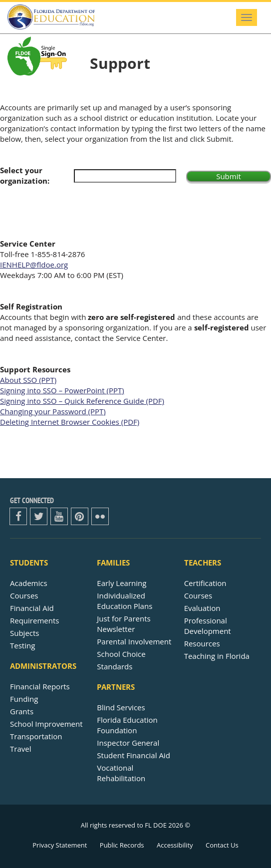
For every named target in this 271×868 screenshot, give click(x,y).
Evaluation (202, 608)
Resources (202, 643)
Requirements (34, 620)
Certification (205, 583)
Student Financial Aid (134, 755)
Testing (22, 645)
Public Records (122, 845)
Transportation (36, 736)
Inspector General (128, 743)
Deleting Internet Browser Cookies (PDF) (70, 422)
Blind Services (121, 707)
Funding (24, 699)
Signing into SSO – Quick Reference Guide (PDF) (82, 401)
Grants (22, 711)
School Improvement (46, 724)
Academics (29, 583)
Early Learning (122, 583)
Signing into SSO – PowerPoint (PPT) (62, 390)
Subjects (25, 633)
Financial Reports (40, 686)
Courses (24, 595)
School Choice (121, 654)
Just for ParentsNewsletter (124, 624)
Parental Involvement (134, 641)
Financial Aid (32, 608)
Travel (20, 749)
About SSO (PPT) (28, 380)
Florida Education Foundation (127, 725)
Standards (115, 666)
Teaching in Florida (217, 656)
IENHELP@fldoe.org (34, 265)
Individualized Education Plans (125, 601)
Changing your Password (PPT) (53, 411)
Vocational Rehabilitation (121, 773)
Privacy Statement (60, 845)
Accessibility (175, 845)
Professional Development (208, 626)
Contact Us (222, 845)
